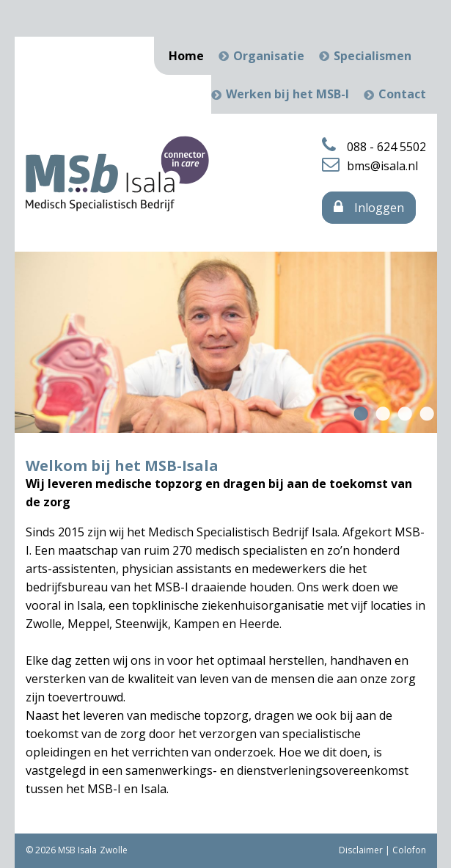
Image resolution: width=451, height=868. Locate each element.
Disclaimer (361, 850)
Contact (402, 94)
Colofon (409, 850)
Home (186, 56)
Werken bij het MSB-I (287, 94)
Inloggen (369, 208)
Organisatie (269, 56)
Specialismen (373, 56)
